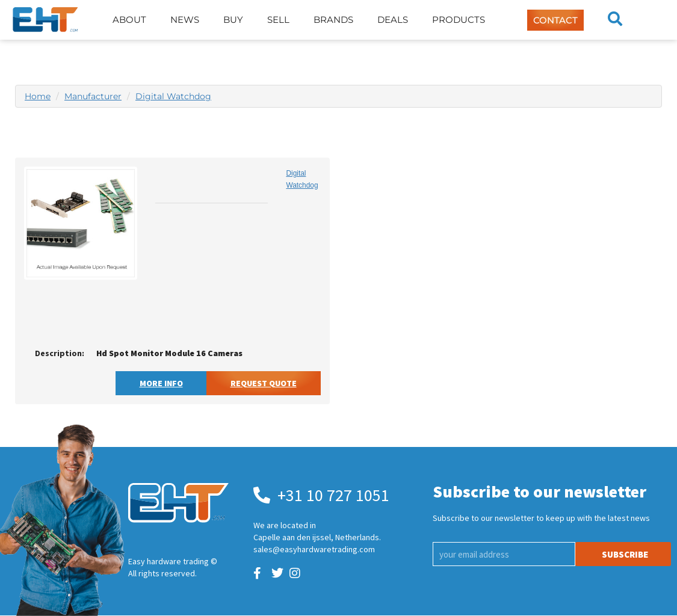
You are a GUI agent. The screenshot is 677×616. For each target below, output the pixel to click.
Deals (393, 20)
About (129, 20)
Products (459, 20)
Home (38, 96)
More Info (161, 383)
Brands (333, 20)
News (185, 20)
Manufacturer (93, 96)
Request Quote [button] (264, 383)
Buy (233, 20)
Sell (278, 20)
